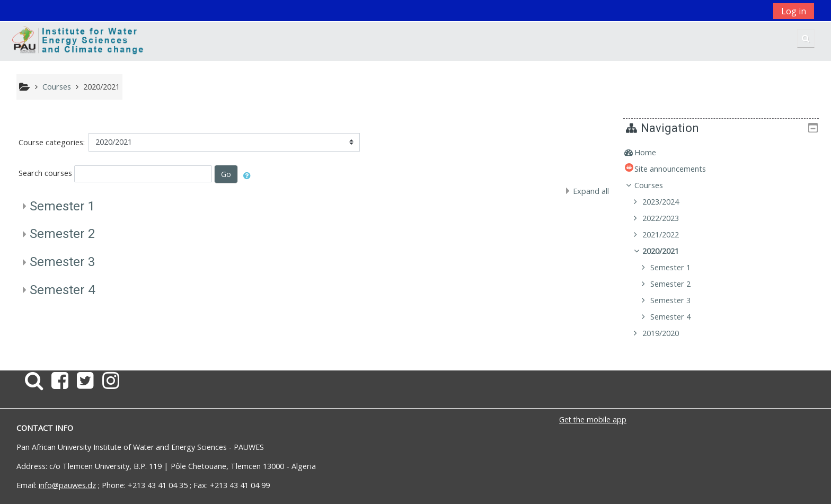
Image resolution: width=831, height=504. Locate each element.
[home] (78, 41)
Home (653, 152)
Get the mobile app (593, 419)
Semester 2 (62, 234)
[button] (806, 38)
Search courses (45, 173)
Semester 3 (62, 262)
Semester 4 (62, 290)
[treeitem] (725, 153)
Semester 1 (62, 206)
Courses (657, 185)
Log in (794, 11)
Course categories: (52, 142)
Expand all (591, 191)
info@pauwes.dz (67, 485)
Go (226, 174)
